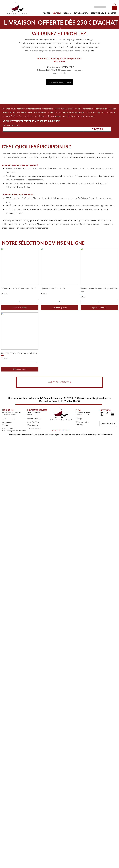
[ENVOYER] (97, 129)
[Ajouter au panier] (20, 308)
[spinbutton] (20, 302)
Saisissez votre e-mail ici (11, 125)
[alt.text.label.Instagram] (102, 414)
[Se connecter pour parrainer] (59, 82)
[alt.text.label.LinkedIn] (113, 414)
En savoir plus (23, 187)
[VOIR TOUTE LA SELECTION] (59, 382)
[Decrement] (3, 302)
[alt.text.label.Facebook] (107, 414)
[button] (114, 7)
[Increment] (37, 302)
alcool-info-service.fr (104, 434)
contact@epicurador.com (98, 398)
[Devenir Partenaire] (108, 423)
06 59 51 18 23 (72, 398)
